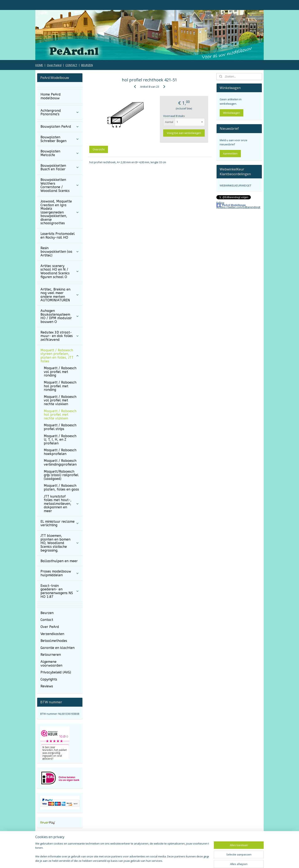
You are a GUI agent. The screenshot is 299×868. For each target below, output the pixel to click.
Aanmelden (230, 153)
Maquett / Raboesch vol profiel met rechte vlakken (60, 400)
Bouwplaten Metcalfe (60, 153)
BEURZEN (87, 65)
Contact (47, 620)
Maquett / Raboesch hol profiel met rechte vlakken (60, 415)
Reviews (47, 686)
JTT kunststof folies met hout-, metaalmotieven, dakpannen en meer (61, 504)
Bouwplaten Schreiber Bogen (60, 139)
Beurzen (47, 613)
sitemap (137, 860)
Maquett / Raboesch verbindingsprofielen (60, 463)
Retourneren (51, 655)
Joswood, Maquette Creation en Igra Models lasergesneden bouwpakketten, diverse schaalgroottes (60, 212)
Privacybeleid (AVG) (56, 672)
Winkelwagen (232, 113)
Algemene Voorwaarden (145, 844)
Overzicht (99, 149)
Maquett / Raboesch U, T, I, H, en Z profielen (60, 440)
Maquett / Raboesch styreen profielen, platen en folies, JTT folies (60, 356)
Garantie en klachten (58, 648)
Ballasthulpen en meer (59, 561)
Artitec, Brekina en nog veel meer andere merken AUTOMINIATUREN (60, 295)
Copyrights (49, 679)
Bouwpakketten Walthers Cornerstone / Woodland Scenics (60, 185)
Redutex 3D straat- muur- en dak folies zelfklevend (60, 336)
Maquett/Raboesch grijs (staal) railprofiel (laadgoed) (61, 475)
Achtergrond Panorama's (60, 112)
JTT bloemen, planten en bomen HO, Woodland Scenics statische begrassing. (60, 543)
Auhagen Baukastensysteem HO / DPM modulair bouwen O (60, 316)
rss (145, 860)
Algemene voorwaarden (51, 664)
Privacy (224, 844)
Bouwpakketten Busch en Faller (60, 167)
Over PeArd (54, 65)
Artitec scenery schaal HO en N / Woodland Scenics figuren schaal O (60, 271)
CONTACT (71, 65)
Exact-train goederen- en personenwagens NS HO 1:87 (60, 591)
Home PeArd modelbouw (51, 96)
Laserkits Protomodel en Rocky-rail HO (58, 236)
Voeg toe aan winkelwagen (184, 133)
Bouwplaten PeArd (60, 127)
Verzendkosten (52, 634)
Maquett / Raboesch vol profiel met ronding (60, 372)
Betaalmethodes (54, 641)
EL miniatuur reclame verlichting (60, 523)
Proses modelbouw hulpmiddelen (60, 573)
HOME (39, 65)
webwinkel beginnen (161, 860)
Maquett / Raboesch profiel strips (60, 427)
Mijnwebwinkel (197, 860)
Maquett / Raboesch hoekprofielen (60, 452)
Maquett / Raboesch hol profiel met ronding (60, 386)
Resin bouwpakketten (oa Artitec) (60, 252)
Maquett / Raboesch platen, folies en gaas (61, 487)
